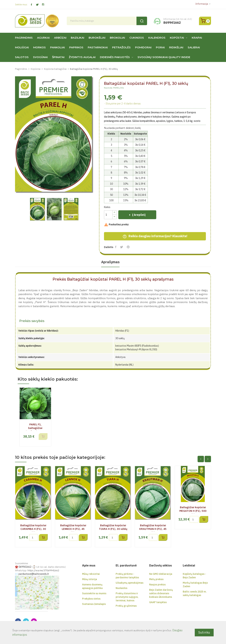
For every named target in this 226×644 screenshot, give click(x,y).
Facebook (31, 5)
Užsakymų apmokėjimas (130, 583)
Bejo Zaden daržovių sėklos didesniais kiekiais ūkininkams (161, 593)
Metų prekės (156, 579)
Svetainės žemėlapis (94, 604)
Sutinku (204, 632)
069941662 (25, 567)
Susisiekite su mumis (94, 593)
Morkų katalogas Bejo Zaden (195, 585)
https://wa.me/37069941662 (43, 570)
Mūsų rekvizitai (91, 574)
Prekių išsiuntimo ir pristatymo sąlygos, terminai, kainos (127, 597)
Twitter (37, 5)
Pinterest (129, 247)
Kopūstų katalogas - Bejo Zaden (194, 576)
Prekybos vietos (91, 599)
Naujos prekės (157, 585)
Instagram (43, 5)
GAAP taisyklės (158, 602)
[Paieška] (107, 21)
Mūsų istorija (90, 579)
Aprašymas (110, 262)
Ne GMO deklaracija (161, 574)
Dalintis (116, 247)
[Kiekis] (108, 215)
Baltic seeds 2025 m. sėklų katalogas (195, 593)
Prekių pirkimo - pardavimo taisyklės (127, 576)
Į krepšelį (139, 215)
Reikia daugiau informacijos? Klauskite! (155, 236)
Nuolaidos (121, 588)
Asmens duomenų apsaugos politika (92, 586)
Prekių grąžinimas (126, 606)
